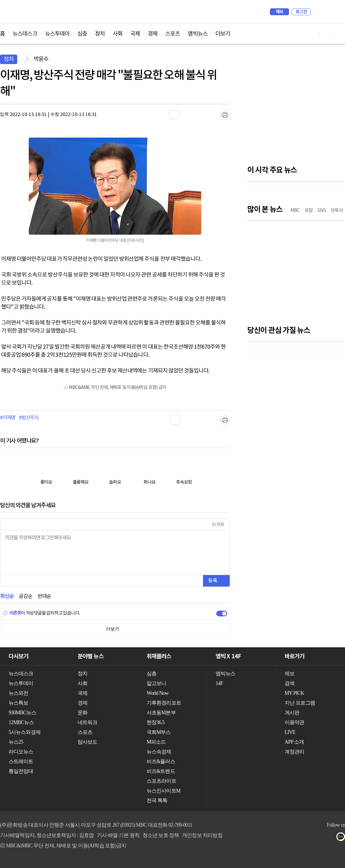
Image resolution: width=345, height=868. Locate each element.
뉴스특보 (18, 703)
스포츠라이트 (161, 781)
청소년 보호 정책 (161, 835)
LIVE (290, 732)
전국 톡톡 (157, 801)
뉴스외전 (18, 693)
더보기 (223, 34)
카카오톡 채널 (343, 838)
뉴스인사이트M (164, 791)
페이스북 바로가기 (327, 34)
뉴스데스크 (25, 34)
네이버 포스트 (331, 838)
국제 (135, 34)
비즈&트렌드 (161, 771)
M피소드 (156, 742)
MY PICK (326, 12)
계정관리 (294, 752)
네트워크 (87, 722)
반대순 (44, 596)
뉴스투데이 (57, 34)
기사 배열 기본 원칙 (118, 835)
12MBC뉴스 (21, 722)
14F (219, 683)
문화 (83, 713)
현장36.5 (156, 722)
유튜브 (285, 838)
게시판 (292, 713)
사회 (118, 34)
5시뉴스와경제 (25, 732)
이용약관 (294, 722)
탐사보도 (87, 742)
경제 (153, 34)
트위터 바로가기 (340, 34)
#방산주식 (29, 418)
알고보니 (156, 683)
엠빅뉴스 (198, 34)
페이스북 (297, 838)
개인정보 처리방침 (202, 835)
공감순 (25, 596)
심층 (82, 34)
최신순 (7, 596)
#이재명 (8, 418)
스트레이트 (21, 761)
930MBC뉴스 (22, 713)
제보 (280, 12)
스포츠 (173, 34)
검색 (318, 12)
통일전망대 (21, 771)
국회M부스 (159, 732)
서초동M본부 (161, 713)
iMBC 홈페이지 (339, 12)
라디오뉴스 (21, 752)
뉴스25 (16, 742)
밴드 (320, 838)
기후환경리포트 (164, 703)
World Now (158, 693)
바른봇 (12, 613)
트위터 (308, 838)
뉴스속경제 (159, 752)
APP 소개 (294, 742)
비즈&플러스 (161, 761)
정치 (100, 34)
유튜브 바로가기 (313, 34)
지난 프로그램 (300, 703)
